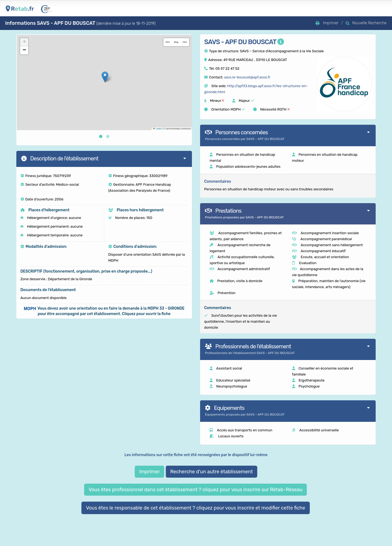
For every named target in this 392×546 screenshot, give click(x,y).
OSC (185, 42)
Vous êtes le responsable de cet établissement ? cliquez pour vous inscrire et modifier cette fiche (196, 508)
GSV (168, 42)
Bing (176, 42)
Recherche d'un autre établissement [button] (211, 472)
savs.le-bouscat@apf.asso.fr (247, 77)
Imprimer (149, 472)
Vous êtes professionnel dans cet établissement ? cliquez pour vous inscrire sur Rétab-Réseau (195, 490)
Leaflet (157, 129)
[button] (105, 77)
